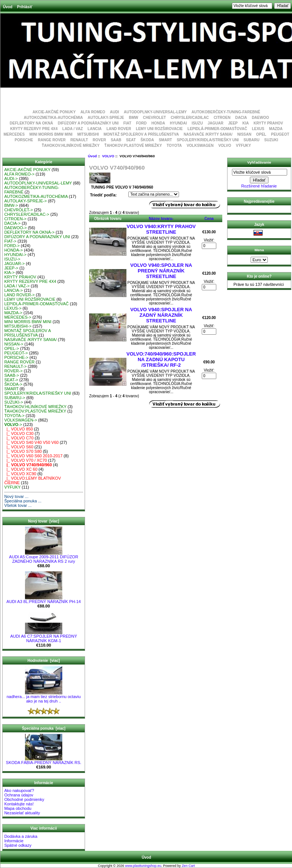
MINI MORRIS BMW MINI (51, 134)
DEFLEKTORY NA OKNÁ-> (29, 232)
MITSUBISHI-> (18, 326)
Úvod (8, 7)
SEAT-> (11, 380)
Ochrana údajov (19, 795)
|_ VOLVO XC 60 (21, 469)
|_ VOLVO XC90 (20, 474)
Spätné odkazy (18, 845)
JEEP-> (11, 268)
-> (13, 424)
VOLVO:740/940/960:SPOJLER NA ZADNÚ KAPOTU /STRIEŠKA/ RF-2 (161, 359)
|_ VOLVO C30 (19, 433)
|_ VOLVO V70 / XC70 (26, 460)
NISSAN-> (14, 344)
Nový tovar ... (16, 496)
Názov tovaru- (161, 219)
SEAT (131, 140)
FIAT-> (10, 241)
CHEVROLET (154, 118)
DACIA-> (12, 223)
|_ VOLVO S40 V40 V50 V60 (31, 442)
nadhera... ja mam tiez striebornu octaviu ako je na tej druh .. (44, 697)
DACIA (241, 118)
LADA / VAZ (73, 129)
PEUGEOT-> (16, 353)
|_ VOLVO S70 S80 (23, 451)
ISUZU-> (12, 259)
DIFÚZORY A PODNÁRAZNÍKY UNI (88, 123)
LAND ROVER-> (19, 295)
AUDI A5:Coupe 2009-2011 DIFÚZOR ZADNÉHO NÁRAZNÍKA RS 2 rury (43, 557)
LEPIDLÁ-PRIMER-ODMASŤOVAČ (217, 129)
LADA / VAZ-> (17, 286)
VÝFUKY (243, 146)
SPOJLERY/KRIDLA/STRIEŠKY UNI (208, 140)
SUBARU (252, 140)
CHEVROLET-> (18, 210)
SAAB (116, 140)
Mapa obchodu (18, 808)
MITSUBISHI (88, 134)
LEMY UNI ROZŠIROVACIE (159, 129)
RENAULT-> (15, 366)
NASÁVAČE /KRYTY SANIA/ (208, 134)
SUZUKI (271, 140)
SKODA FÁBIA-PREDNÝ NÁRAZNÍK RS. (44, 761)
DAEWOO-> (15, 228)
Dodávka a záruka (21, 836)
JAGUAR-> (14, 263)
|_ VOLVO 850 (18, 429)
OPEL (261, 134)
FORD (141, 123)
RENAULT (79, 140)
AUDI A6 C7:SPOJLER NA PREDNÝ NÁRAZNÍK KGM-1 (43, 637)
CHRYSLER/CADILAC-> (27, 214)
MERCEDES (14, 134)
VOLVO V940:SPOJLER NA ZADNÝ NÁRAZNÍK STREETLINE (161, 315)
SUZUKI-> (13, 402)
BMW (133, 118)
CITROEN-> (15, 219)
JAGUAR (216, 123)
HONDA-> (13, 250)
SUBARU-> (15, 398)
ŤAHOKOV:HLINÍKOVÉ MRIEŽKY (71, 146)
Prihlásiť (25, 7)
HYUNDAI (179, 123)
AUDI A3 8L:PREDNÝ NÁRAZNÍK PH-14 (43, 600)
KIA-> (9, 272)
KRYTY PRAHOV (268, 123)
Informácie (14, 841)
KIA (246, 123)
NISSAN (244, 134)
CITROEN (222, 118)
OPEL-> (11, 348)
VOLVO (108, 156)
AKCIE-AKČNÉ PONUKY (54, 112)
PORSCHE (24, 140)
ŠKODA (147, 140)
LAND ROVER (119, 129)
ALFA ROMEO (93, 112)
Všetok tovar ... (18, 505)
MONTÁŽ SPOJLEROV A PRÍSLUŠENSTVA (141, 134)
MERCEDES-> (18, 317)
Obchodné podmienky (24, 799)
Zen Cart (188, 866)
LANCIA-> (13, 290)
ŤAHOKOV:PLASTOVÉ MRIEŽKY (133, 146)
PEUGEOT (280, 134)
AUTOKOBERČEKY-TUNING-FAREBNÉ (226, 112)
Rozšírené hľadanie (259, 186)
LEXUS (258, 129)
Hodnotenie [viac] (44, 661)
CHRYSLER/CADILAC (190, 118)
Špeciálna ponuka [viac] (44, 728)
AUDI (114, 112)
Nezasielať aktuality (22, 813)
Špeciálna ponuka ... (23, 501)
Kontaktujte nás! (19, 804)
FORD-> (12, 246)
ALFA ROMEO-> (19, 174)
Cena (209, 219)
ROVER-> (13, 371)
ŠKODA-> (13, 384)
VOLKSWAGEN (200, 146)
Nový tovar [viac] (43, 521)
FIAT (127, 123)
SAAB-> (11, 375)
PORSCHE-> (16, 357)
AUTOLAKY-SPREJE (106, 118)
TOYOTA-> (14, 416)
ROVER (100, 140)
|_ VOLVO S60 (19, 447)
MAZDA (276, 129)
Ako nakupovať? (19, 790)
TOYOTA (174, 146)
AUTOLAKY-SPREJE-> (25, 201)
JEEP (233, 123)
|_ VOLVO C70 (19, 438)
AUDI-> (11, 179)
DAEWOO (260, 118)
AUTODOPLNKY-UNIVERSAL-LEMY (155, 112)
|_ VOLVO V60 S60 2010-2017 (33, 456)
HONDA (158, 123)
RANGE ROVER (52, 140)
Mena (259, 250)
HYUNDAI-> (15, 255)
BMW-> (11, 205)
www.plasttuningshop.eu (143, 866)
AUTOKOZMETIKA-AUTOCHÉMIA (54, 118)
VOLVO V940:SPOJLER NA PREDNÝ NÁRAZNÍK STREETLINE (161, 271)
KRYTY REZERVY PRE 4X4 (34, 129)
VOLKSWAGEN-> (21, 420)
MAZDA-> (13, 313)
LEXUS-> (13, 308)
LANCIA (95, 129)
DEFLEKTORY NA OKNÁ (31, 123)
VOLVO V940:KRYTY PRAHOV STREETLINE (161, 229)
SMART (166, 140)
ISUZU (197, 123)
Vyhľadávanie (259, 162)
